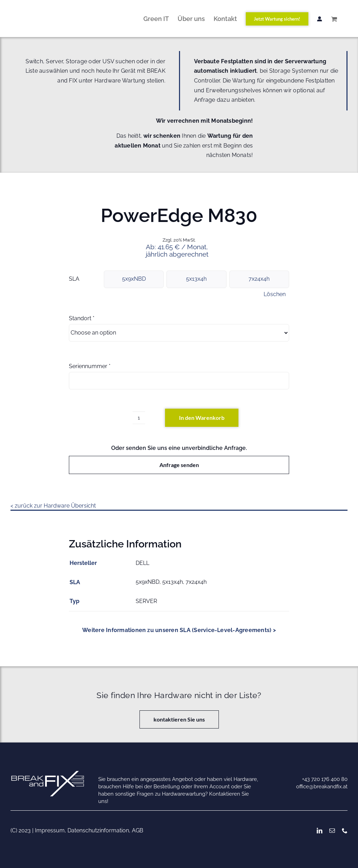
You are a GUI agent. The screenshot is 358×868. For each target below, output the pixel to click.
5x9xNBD (134, 279)
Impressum (50, 830)
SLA (74, 279)
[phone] (345, 831)
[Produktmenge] (139, 418)
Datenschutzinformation (98, 830)
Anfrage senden (179, 465)
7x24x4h (259, 279)
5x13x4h (196, 279)
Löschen (275, 294)
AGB (138, 830)
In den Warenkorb (202, 418)
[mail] (332, 831)
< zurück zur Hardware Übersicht (53, 506)
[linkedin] (320, 831)
